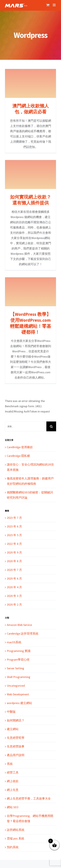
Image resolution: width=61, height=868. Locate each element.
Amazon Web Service (19, 625)
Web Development (18, 694)
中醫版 (11, 712)
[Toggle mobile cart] (48, 5)
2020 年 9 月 (14, 552)
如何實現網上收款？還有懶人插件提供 (31, 200)
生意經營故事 (16, 746)
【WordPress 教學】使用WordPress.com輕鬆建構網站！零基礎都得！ (31, 323)
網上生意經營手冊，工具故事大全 (29, 798)
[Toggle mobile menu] (54, 5)
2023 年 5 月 (14, 535)
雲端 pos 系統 (16, 838)
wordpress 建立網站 (19, 703)
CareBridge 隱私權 (18, 456)
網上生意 (13, 790)
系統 (10, 764)
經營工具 (13, 772)
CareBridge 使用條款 (20, 447)
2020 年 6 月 (14, 578)
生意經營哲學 (16, 738)
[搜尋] (51, 426)
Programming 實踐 (19, 651)
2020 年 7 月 (14, 570)
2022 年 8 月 (14, 544)
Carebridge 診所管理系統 (23, 634)
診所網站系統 (16, 830)
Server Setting (15, 668)
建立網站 (13, 729)
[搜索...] (26, 426)
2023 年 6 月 (14, 526)
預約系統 (13, 847)
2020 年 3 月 (14, 596)
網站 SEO (13, 807)
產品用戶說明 (16, 755)
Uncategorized (16, 686)
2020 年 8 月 (14, 561)
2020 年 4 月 (14, 587)
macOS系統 (14, 642)
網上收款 (13, 781)
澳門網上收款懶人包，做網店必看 (31, 109)
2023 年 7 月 (14, 518)
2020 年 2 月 (14, 605)
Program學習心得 (18, 660)
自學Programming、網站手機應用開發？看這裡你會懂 (30, 818)
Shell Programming (19, 677)
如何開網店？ (16, 720)
